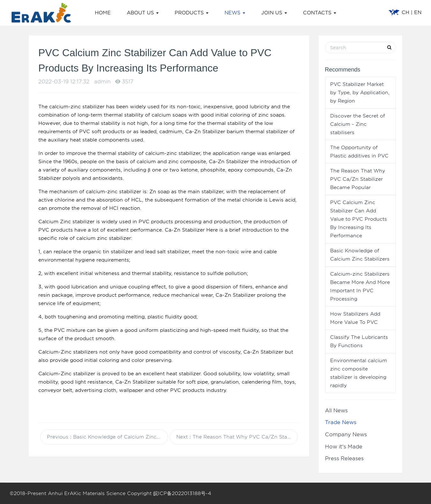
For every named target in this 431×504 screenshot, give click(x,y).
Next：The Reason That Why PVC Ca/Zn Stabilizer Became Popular (237, 437)
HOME (103, 13)
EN (418, 12)
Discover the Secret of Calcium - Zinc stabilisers (358, 124)
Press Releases (344, 458)
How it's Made (344, 447)
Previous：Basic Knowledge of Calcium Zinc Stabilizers (108, 437)
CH (405, 12)
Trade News (341, 422)
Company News (346, 435)
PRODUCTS (192, 13)
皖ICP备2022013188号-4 (182, 493)
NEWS (235, 13)
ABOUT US (143, 13)
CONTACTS (320, 13)
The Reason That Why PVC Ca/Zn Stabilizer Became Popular (358, 179)
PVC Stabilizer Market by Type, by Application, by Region (360, 93)
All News (336, 411)
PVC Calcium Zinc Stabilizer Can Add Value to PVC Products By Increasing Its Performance (359, 219)
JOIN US (274, 13)
